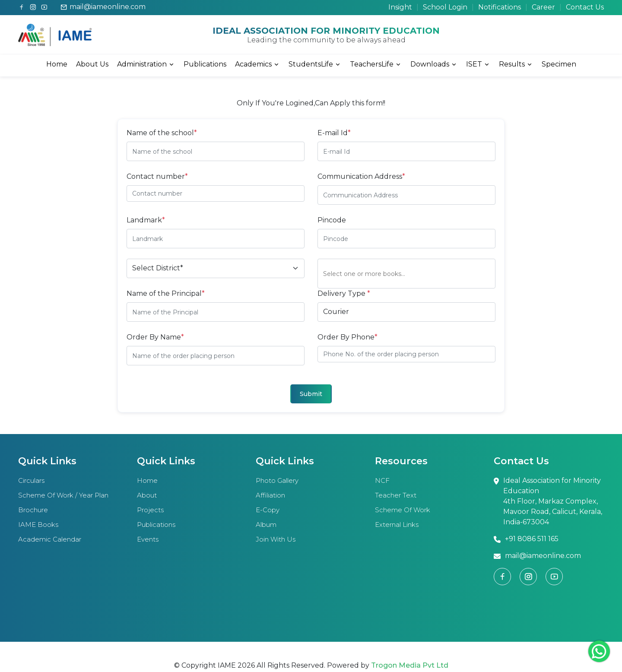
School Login (445, 7)
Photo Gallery (277, 480)
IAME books (38, 525)
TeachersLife (376, 64)
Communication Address (361, 176)
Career (543, 7)
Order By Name (155, 337)
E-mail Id (334, 133)
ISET (478, 64)
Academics (257, 64)
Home (57, 64)
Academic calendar (50, 539)
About (147, 495)
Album (266, 525)
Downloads (434, 64)
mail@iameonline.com (103, 7)
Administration (146, 64)
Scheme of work (403, 510)
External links (397, 525)
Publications (205, 64)
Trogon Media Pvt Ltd (410, 665)
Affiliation (270, 495)
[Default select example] (216, 268)
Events (148, 539)
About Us (92, 64)
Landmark (146, 220)
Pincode (332, 220)
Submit (311, 394)
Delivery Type (344, 293)
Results (516, 64)
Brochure (33, 510)
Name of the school (162, 133)
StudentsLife (315, 64)
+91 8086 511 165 (526, 539)
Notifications (500, 7)
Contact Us (585, 7)
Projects (150, 510)
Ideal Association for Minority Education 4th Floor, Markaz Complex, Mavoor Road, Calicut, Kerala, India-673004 (548, 502)
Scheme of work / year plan (63, 495)
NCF (382, 480)
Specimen (559, 64)
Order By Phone (347, 337)
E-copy (268, 510)
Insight (400, 7)
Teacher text (396, 495)
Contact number (157, 176)
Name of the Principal (166, 293)
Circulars (31, 480)
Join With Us (276, 539)
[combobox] (409, 274)
